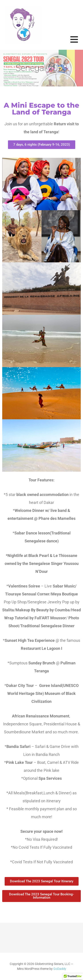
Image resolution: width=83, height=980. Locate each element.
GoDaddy (60, 969)
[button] (77, 42)
